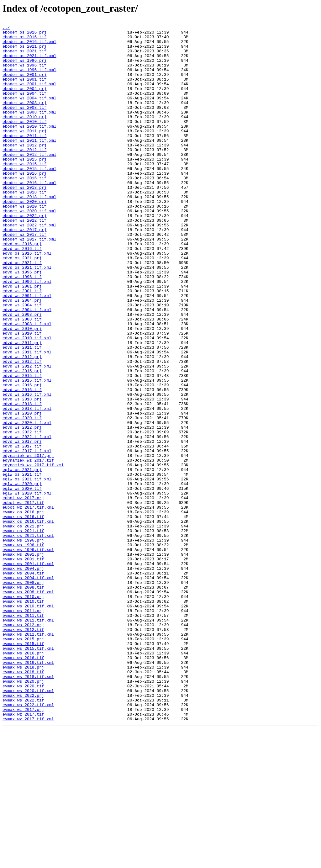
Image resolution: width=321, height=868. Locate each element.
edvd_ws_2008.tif (22, 378)
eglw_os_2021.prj (22, 559)
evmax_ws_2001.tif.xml (28, 672)
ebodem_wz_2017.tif (24, 277)
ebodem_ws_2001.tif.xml (29, 96)
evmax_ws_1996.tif (23, 649)
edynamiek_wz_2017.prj (28, 542)
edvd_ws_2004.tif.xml (27, 367)
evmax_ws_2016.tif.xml (28, 790)
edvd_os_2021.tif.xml (27, 316)
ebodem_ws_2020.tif (24, 243)
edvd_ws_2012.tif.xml (27, 435)
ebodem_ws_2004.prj (24, 102)
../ (6, 28)
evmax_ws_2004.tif (23, 683)
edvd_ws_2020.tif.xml (27, 502)
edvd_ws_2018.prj (22, 474)
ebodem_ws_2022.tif (24, 260)
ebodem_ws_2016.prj (24, 203)
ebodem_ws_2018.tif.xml (29, 231)
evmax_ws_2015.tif (23, 768)
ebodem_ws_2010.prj (24, 135)
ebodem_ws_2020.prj (24, 237)
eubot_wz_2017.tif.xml (28, 604)
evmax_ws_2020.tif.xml (28, 824)
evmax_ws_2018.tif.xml (28, 807)
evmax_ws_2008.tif (23, 700)
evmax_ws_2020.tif (23, 818)
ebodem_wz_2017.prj (24, 271)
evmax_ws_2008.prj (23, 694)
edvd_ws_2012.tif (22, 429)
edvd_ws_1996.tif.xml (27, 333)
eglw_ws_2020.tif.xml (27, 587)
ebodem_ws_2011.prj (24, 152)
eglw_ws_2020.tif (22, 581)
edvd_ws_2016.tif (22, 463)
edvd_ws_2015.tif (22, 446)
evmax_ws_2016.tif (23, 785)
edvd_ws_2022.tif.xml (27, 519)
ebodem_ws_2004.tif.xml (29, 113)
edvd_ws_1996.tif (22, 327)
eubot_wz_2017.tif (23, 598)
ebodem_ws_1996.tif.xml (29, 79)
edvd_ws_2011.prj (22, 406)
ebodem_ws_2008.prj (24, 119)
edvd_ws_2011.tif (22, 412)
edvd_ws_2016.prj (22, 457)
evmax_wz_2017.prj (23, 847)
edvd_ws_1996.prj (22, 322)
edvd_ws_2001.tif (22, 344)
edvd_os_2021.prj (22, 305)
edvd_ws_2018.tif (22, 480)
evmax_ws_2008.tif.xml (28, 706)
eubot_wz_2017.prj (23, 593)
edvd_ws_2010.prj (22, 389)
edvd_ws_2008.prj (22, 373)
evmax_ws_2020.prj (23, 813)
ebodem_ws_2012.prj (24, 169)
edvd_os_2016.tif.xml (27, 299)
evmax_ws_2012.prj (23, 745)
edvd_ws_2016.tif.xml (27, 468)
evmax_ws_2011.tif (23, 734)
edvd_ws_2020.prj (22, 491)
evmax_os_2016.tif (23, 615)
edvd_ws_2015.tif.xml (27, 452)
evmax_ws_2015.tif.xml (28, 773)
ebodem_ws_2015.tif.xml (29, 198)
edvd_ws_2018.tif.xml (27, 485)
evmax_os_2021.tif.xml (28, 638)
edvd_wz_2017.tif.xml (27, 536)
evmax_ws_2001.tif (23, 666)
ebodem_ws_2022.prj (24, 254)
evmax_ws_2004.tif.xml (28, 689)
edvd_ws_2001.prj (22, 339)
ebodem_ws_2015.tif (24, 192)
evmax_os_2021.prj (23, 627)
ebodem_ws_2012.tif (24, 175)
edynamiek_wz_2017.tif (28, 548)
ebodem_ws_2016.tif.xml (29, 214)
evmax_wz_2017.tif (23, 852)
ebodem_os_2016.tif (24, 40)
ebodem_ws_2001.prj (24, 85)
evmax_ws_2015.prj (23, 762)
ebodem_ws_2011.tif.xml (29, 164)
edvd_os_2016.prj (22, 288)
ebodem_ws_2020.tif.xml (29, 248)
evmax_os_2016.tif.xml (28, 621)
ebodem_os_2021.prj (24, 51)
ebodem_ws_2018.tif (24, 226)
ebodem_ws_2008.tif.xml (29, 130)
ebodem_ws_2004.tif (24, 107)
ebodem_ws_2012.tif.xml (29, 181)
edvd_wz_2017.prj (22, 525)
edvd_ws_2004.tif (22, 361)
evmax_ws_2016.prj (23, 779)
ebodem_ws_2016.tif (24, 209)
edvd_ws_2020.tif (22, 497)
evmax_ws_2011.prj (23, 728)
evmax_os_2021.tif (23, 632)
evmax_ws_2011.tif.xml (28, 739)
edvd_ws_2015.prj (22, 440)
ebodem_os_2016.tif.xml (29, 45)
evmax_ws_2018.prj (23, 796)
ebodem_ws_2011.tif (24, 158)
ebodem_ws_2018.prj (24, 220)
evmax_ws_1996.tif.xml (28, 655)
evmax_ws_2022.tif (23, 835)
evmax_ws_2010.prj (23, 711)
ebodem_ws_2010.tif (24, 141)
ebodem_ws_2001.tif (24, 90)
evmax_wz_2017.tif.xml (28, 858)
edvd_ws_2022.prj (22, 508)
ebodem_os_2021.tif (24, 56)
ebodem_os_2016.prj (24, 34)
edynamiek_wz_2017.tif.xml (33, 553)
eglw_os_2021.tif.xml (27, 570)
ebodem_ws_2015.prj (24, 186)
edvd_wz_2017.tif (22, 531)
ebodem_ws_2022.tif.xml (29, 265)
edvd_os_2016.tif (22, 294)
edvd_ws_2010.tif (22, 395)
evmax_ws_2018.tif (23, 802)
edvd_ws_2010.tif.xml (27, 401)
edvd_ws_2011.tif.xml (27, 418)
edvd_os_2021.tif (22, 310)
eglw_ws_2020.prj (22, 576)
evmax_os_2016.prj (23, 610)
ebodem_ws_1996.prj (24, 68)
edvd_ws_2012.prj (22, 423)
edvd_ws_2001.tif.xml (27, 350)
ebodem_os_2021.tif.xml (29, 62)
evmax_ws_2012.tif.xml (28, 756)
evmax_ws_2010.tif (23, 717)
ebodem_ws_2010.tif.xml (29, 147)
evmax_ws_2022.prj (23, 830)
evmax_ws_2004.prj (23, 677)
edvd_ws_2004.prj (22, 356)
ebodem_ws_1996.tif (24, 73)
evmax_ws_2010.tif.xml (28, 722)
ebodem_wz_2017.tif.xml (29, 282)
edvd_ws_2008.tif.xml (27, 384)
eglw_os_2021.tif (22, 564)
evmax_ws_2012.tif (23, 751)
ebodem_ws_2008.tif (24, 124)
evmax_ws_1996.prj (23, 643)
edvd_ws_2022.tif (22, 514)
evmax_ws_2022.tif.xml (28, 841)
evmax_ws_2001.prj (23, 660)
